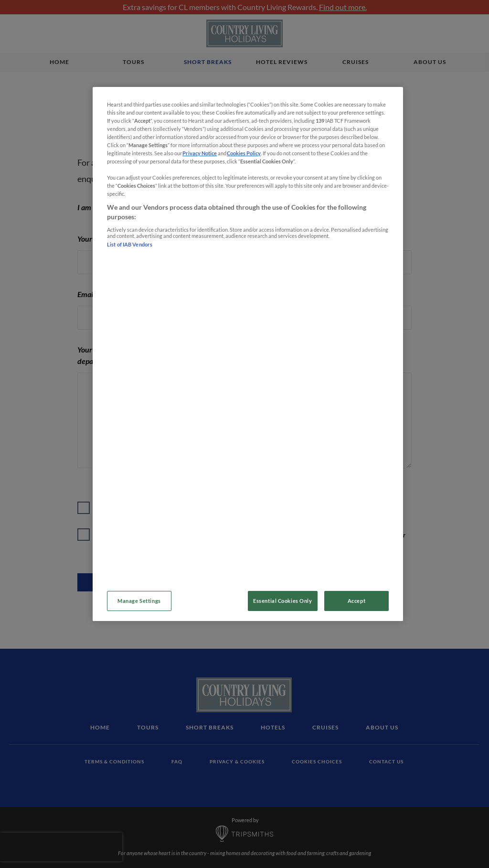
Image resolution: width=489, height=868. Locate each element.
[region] (248, 354)
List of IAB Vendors (130, 244)
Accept (356, 601)
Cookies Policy (244, 153)
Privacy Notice (200, 153)
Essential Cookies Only (283, 601)
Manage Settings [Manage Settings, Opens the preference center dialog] (139, 601)
